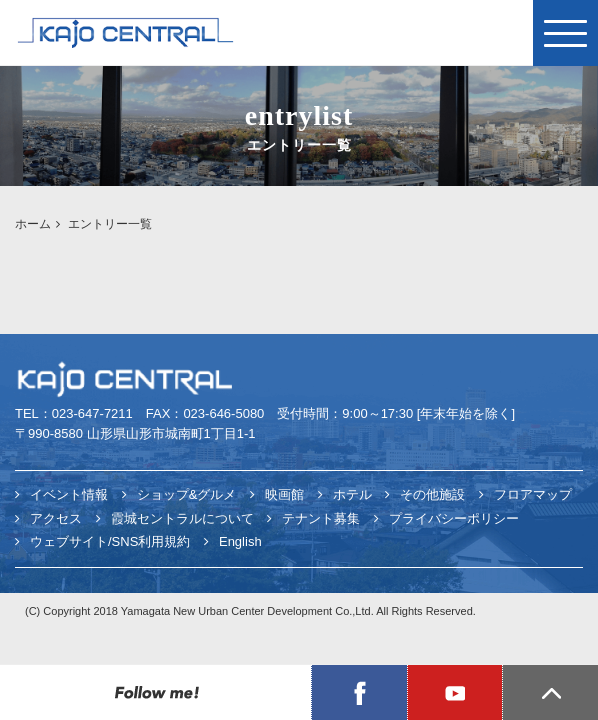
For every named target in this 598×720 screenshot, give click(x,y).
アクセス (56, 518)
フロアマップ (533, 494)
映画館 (284, 494)
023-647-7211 (92, 413)
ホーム (33, 224)
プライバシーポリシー (454, 518)
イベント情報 (69, 494)
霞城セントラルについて (182, 518)
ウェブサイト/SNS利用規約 (110, 541)
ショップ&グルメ (187, 494)
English (240, 541)
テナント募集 (321, 518)
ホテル (352, 494)
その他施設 (432, 494)
